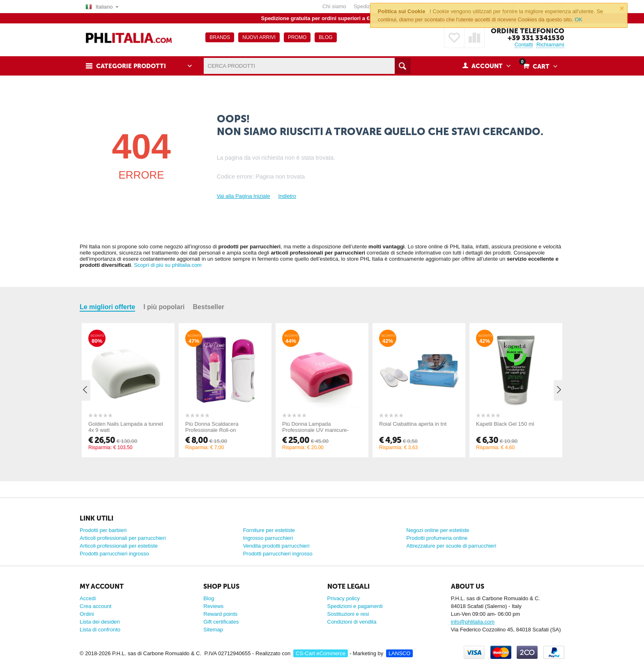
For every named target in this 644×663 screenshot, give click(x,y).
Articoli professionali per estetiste (119, 546)
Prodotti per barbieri (103, 530)
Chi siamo (334, 6)
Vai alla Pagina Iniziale (244, 196)
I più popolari (164, 307)
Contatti (524, 45)
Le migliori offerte (107, 307)
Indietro (287, 196)
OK (578, 19)
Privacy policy (344, 598)
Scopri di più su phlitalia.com (168, 265)
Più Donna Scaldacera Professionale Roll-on (212, 427)
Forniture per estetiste (269, 530)
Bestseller (209, 307)
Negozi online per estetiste (438, 530)
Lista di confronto (100, 630)
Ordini (87, 614)
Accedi (88, 598)
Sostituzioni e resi (348, 614)
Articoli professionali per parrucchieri (123, 538)
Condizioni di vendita (352, 622)
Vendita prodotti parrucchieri (276, 546)
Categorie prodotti (131, 66)
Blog (209, 598)
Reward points (220, 614)
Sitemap (213, 630)
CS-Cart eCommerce (321, 653)
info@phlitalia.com (473, 622)
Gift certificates (221, 622)
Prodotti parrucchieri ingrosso (114, 554)
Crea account (95, 606)
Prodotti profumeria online (437, 538)
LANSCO (399, 653)
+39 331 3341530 (536, 38)
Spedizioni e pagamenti (355, 606)
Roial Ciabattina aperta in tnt (413, 424)
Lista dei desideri (100, 622)
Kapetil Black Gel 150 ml (505, 424)
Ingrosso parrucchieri (268, 538)
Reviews (213, 606)
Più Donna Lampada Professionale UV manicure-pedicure (315, 430)
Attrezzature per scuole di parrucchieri (451, 546)
